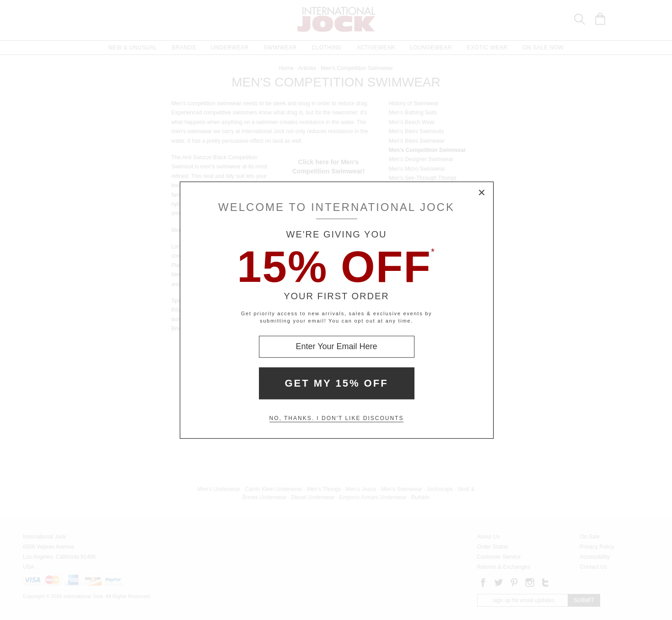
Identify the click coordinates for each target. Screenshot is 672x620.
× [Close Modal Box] (482, 193)
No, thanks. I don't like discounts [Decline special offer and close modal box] (337, 418)
